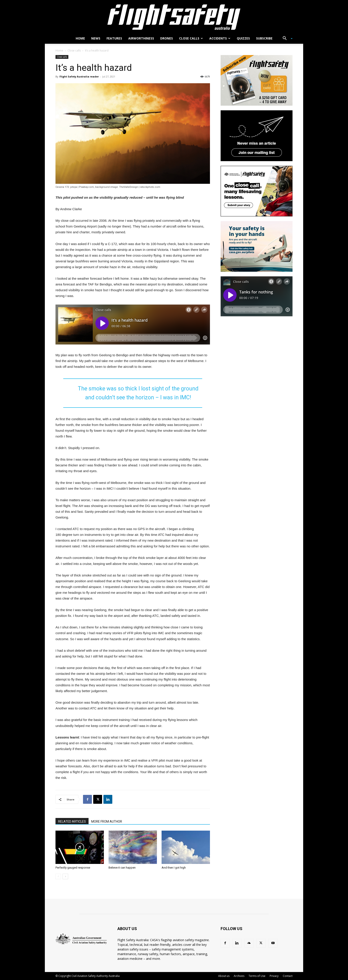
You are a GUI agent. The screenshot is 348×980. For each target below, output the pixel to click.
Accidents (220, 38)
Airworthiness (141, 38)
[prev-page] (58, 876)
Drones (167, 38)
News (96, 38)
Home (80, 38)
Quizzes (243, 38)
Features (114, 38)
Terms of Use (257, 976)
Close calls (191, 38)
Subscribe (264, 38)
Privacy (274, 976)
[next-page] (65, 876)
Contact (288, 976)
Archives (239, 976)
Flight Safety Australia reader (79, 76)
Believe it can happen (122, 868)
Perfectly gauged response (73, 868)
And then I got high (174, 868)
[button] (286, 39)
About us (224, 976)
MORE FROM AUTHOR (107, 822)
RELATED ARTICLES (72, 822)
